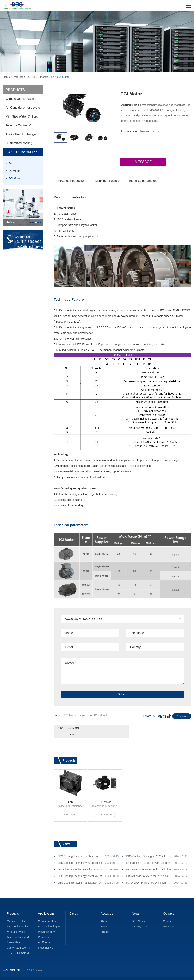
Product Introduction (72, 181)
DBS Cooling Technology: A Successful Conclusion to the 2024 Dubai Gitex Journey (80, 857)
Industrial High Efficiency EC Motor (50, 941)
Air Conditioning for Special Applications (49, 920)
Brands (105, 925)
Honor (104, 920)
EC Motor (14, 171)
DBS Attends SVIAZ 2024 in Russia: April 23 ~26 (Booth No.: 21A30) (147, 870)
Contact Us (168, 908)
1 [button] (33, 223)
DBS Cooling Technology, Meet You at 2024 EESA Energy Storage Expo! (80, 870)
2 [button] (36, 223)
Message (143, 162)
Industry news (140, 920)
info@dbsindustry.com (31, 247)
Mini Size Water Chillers (22, 117)
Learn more (70, 808)
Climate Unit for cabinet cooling (21, 100)
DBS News (138, 914)
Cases (74, 907)
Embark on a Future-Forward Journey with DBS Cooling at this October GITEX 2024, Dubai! (148, 857)
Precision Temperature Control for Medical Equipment (49, 931)
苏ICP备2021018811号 (104, 975)
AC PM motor (101, 715)
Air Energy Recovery (44, 936)
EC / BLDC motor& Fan (40, 77)
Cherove (182, 716)
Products (18, 77)
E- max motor (85, 715)
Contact (168, 914)
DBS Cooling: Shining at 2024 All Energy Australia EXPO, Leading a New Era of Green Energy (146, 850)
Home (6, 77)
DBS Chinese (34, 964)
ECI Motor (14, 178)
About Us (107, 907)
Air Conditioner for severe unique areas (23, 109)
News (136, 907)
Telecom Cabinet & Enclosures (18, 127)
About (104, 914)
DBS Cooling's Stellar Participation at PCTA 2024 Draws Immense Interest (79, 877)
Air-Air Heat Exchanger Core (21, 136)
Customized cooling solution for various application (19, 145)
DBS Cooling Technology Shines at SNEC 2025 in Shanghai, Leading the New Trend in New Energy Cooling (79, 850)
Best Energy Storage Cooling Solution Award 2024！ (148, 864)
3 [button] (38, 223)
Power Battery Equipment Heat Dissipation (48, 926)
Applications (46, 907)
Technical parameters (143, 181)
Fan (11, 163)
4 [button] (41, 223)
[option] (23, 207)
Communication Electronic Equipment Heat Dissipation (48, 915)
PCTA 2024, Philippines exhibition (146, 876)
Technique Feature (107, 181)
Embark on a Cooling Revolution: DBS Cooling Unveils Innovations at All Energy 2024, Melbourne (80, 864)
